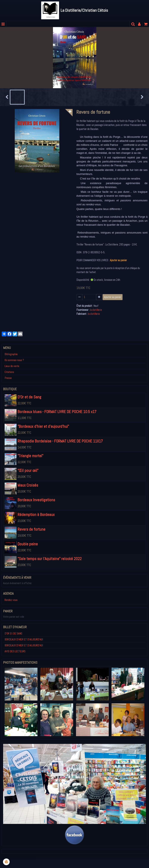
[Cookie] (6, 862)
